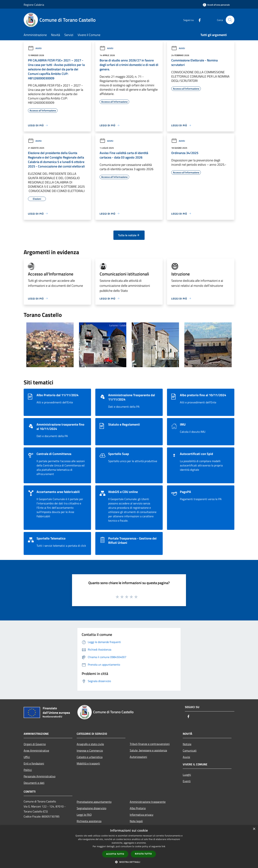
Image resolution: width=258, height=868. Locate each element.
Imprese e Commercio (90, 750)
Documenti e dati (34, 783)
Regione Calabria (34, 5)
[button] (129, 862)
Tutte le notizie (129, 235)
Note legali (136, 821)
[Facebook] (198, 20)
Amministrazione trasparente (148, 802)
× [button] (254, 829)
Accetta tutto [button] (115, 854)
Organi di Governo (35, 744)
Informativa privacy (142, 815)
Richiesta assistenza (89, 821)
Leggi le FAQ (84, 815)
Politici (28, 770)
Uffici (27, 757)
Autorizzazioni (138, 757)
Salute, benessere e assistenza (148, 750)
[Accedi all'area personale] (216, 5)
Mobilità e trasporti (88, 763)
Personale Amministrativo (40, 776)
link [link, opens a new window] (163, 846)
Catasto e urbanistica (90, 757)
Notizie (187, 744)
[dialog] (129, 847)
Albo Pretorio (138, 808)
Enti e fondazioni (34, 763)
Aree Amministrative (36, 750)
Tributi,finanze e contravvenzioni (150, 744)
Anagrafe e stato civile (90, 744)
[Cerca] (230, 20)
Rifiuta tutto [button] (143, 854)
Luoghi (187, 775)
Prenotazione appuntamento (94, 802)
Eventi (187, 781)
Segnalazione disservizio (91, 808)
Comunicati (190, 750)
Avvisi (35, 48)
